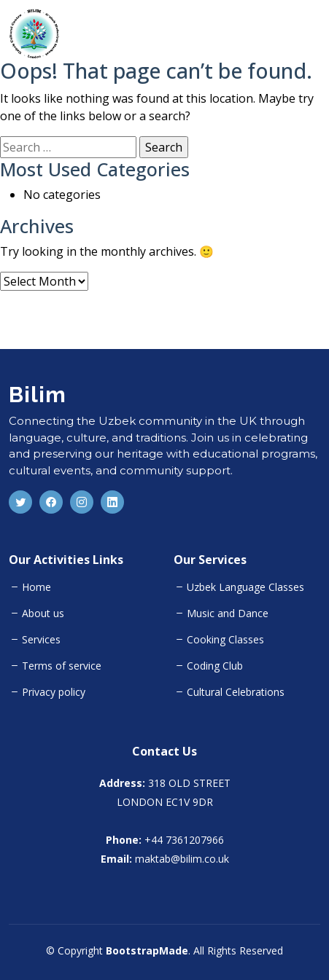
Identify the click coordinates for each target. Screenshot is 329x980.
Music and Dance (228, 614)
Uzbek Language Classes (245, 587)
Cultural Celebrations (236, 692)
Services (41, 640)
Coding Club (215, 666)
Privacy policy (54, 692)
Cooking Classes (225, 640)
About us (43, 614)
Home (36, 587)
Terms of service (62, 666)
